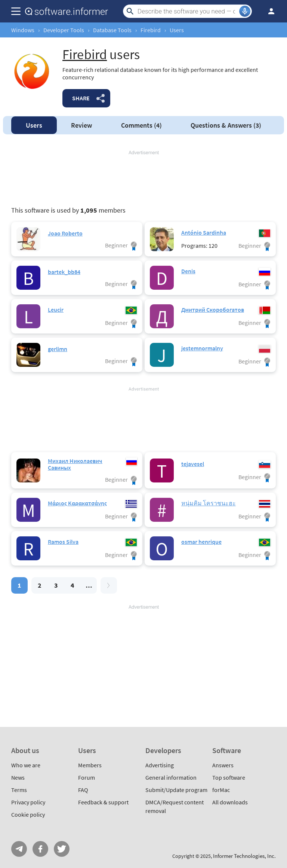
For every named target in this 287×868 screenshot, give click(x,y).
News (18, 777)
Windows (23, 30)
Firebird (151, 30)
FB (40, 849)
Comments (141, 125)
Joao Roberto (65, 233)
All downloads (230, 802)
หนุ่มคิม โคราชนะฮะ (209, 503)
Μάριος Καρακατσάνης (77, 503)
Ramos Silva (63, 542)
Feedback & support (103, 802)
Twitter (62, 849)
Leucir (56, 310)
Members (90, 765)
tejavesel (193, 464)
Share (81, 98)
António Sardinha (204, 232)
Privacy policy (28, 802)
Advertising (160, 765)
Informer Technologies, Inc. (244, 856)
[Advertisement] (143, 179)
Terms (19, 790)
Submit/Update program (176, 790)
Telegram (19, 849)
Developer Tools (64, 30)
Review (81, 125)
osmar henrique (201, 542)
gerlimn (58, 349)
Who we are (26, 765)
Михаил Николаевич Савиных (75, 464)
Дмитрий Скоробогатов (213, 310)
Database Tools (112, 30)
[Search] (187, 11)
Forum (87, 777)
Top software (229, 777)
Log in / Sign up (268, 11)
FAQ (83, 790)
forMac (221, 790)
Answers (226, 125)
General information (171, 777)
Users (34, 125)
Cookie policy (28, 814)
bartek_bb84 (64, 272)
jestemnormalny (202, 348)
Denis (188, 271)
